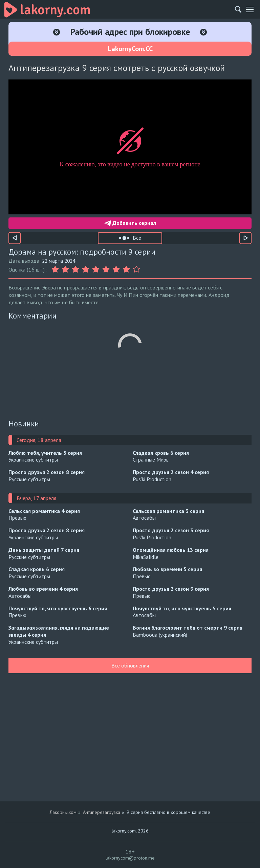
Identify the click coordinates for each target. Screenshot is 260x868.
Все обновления (130, 665)
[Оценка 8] (126, 269)
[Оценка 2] (65, 269)
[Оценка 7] (116, 269)
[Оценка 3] (75, 269)
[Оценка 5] (96, 269)
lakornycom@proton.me (130, 858)
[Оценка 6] (106, 269)
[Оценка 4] (86, 269)
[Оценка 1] (56, 269)
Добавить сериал (130, 223)
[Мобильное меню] (250, 9)
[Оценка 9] (136, 269)
